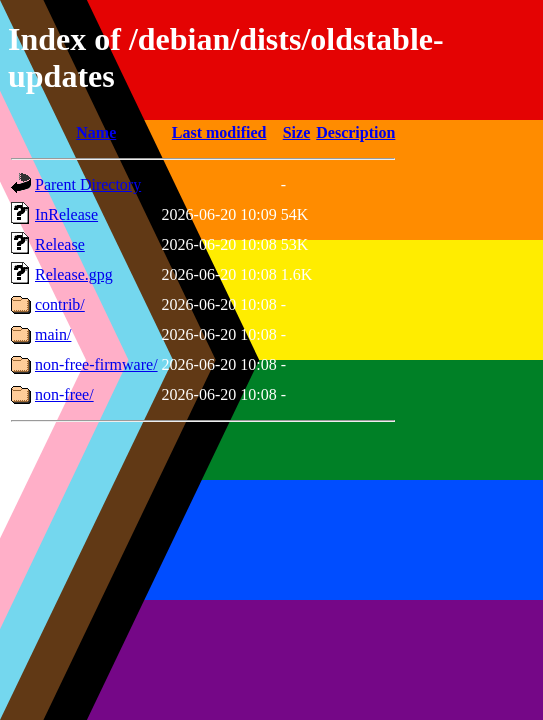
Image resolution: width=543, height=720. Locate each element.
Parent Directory (88, 184)
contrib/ (60, 304)
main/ (53, 334)
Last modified (219, 132)
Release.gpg (74, 274)
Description (355, 132)
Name (96, 132)
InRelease (66, 214)
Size (297, 132)
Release (60, 244)
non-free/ (64, 394)
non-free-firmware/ (96, 364)
